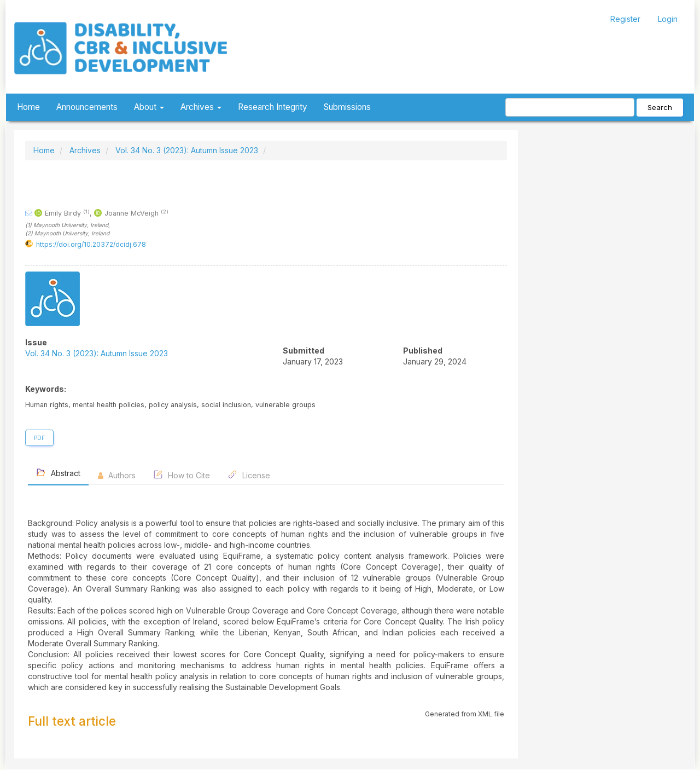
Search (660, 107)
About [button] (149, 107)
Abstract (58, 473)
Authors (117, 475)
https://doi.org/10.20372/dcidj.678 (91, 244)
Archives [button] (201, 107)
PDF (39, 438)
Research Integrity (273, 107)
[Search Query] (570, 107)
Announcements (87, 107)
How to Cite (182, 475)
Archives (85, 150)
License (249, 475)
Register (625, 19)
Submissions (347, 107)
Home (28, 107)
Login (668, 19)
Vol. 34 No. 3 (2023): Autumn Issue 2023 (187, 150)
